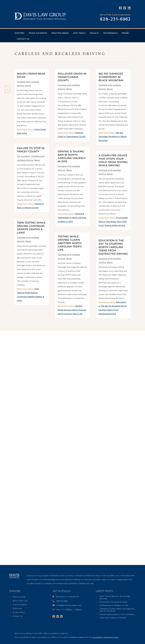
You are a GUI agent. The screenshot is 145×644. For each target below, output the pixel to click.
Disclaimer (17, 609)
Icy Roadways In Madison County (114, 605)
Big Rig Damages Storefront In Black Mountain (111, 77)
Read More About (72, 218)
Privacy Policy (19, 612)
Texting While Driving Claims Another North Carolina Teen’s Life (70, 243)
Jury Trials (79, 33)
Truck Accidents (38, 33)
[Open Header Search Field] (128, 33)
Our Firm (19, 33)
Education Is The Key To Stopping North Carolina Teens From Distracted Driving (113, 247)
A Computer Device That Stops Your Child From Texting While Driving (113, 221)
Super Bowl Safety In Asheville (113, 618)
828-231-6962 (115, 19)
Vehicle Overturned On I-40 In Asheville (117, 614)
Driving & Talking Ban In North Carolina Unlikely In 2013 (72, 218)
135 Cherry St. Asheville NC (68, 597)
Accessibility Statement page (105, 637)
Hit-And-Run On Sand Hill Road (113, 602)
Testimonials (110, 33)
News (125, 33)
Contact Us (23, 39)
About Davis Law (20, 601)
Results (94, 33)
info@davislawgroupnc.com (69, 605)
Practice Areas (60, 33)
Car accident (23, 156)
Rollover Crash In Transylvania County (72, 77)
